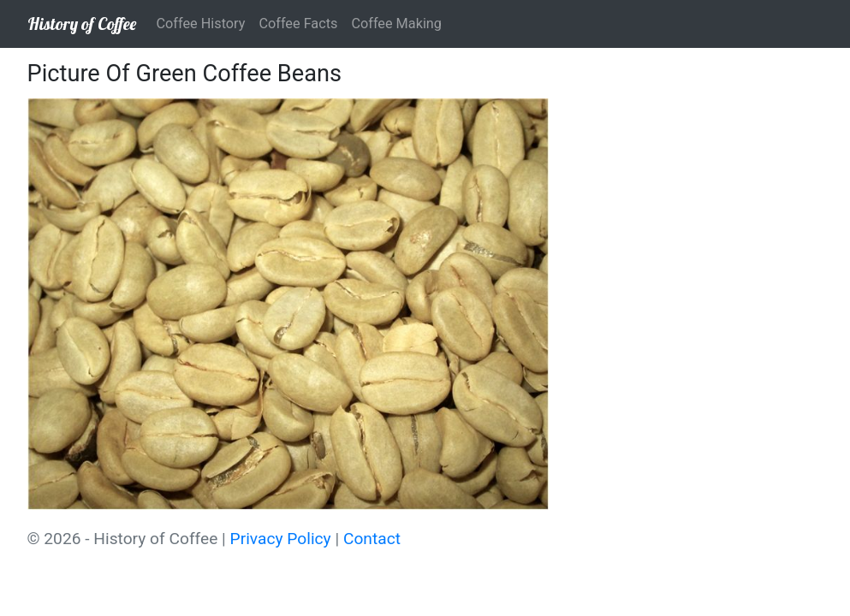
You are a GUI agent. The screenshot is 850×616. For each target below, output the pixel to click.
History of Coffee (82, 24)
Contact (372, 539)
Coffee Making (396, 24)
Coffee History (201, 24)
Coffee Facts (298, 24)
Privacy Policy (281, 539)
